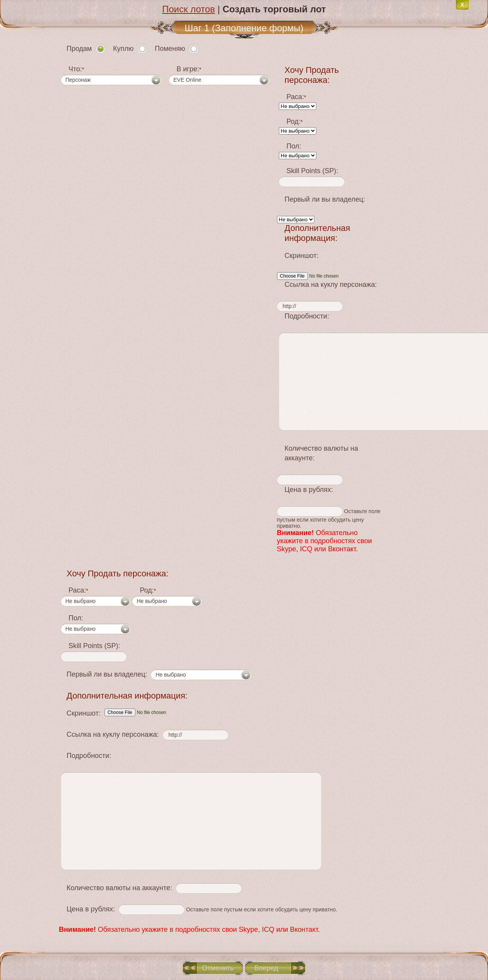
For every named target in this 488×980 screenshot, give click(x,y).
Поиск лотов (188, 9)
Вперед (266, 968)
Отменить (218, 968)
